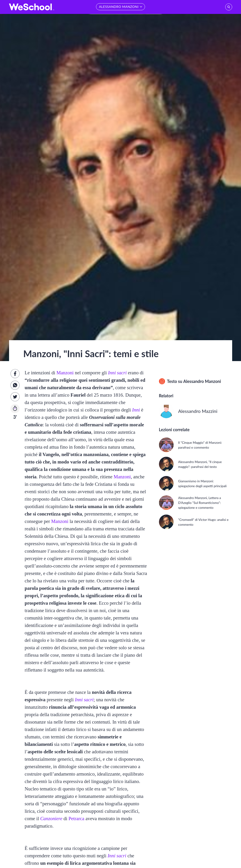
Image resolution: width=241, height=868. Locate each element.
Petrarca (76, 818)
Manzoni (65, 373)
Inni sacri (117, 373)
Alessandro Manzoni (202, 381)
